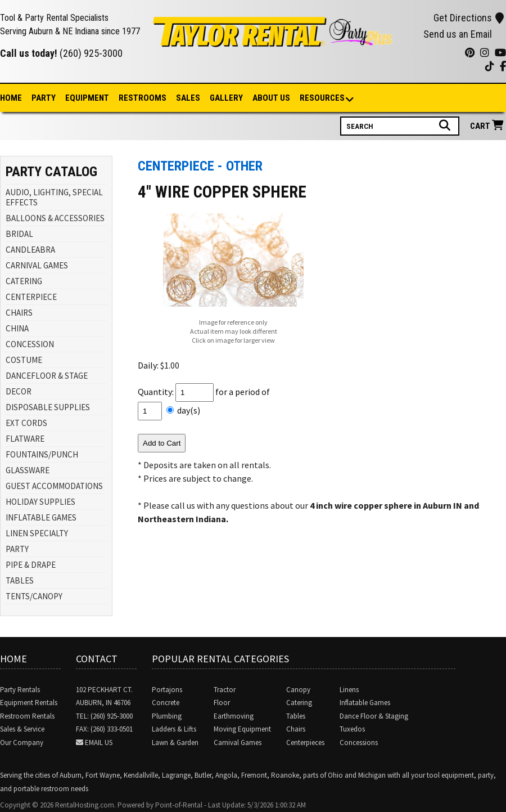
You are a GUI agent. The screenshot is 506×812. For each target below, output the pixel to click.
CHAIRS (19, 313)
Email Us (99, 743)
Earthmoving (234, 716)
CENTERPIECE (31, 297)
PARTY (17, 549)
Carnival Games (238, 743)
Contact (97, 659)
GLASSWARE (28, 470)
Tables (296, 716)
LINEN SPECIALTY (37, 533)
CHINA (17, 328)
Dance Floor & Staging (374, 716)
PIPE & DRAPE (31, 565)
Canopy (298, 690)
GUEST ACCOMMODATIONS (54, 486)
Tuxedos (352, 729)
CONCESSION (30, 344)
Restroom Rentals (27, 716)
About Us (271, 98)
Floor (222, 703)
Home (11, 98)
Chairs (296, 729)
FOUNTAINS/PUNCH (42, 454)
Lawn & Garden (175, 743)
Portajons (167, 690)
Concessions (359, 743)
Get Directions (469, 18)
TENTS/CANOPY (34, 596)
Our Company (22, 743)
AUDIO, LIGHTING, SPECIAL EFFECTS (54, 197)
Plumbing (167, 716)
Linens (349, 690)
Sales (188, 98)
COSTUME (24, 360)
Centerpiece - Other (200, 166)
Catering (299, 703)
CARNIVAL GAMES (37, 265)
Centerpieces (305, 743)
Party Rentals (20, 690)
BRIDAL (19, 234)
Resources (323, 99)
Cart (488, 126)
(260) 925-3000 (91, 53)
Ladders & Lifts (174, 729)
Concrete (166, 703)
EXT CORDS (26, 423)
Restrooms (143, 98)
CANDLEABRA (30, 250)
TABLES (20, 580)
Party (44, 98)
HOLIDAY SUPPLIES (40, 502)
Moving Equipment (242, 729)
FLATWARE (25, 439)
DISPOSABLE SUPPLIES (48, 407)
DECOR (19, 391)
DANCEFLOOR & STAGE (47, 376)
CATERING (24, 281)
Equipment (87, 98)
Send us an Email (458, 34)
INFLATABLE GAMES (41, 517)
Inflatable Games (365, 703)
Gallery (226, 98)
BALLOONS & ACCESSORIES (55, 218)
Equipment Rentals (29, 703)
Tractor (225, 690)
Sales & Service (22, 729)
